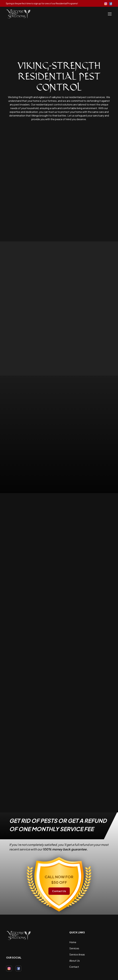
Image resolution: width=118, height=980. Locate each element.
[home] (18, 14)
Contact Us (59, 891)
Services (74, 948)
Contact (74, 967)
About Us (75, 961)
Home (73, 942)
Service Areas (77, 954)
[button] (109, 14)
